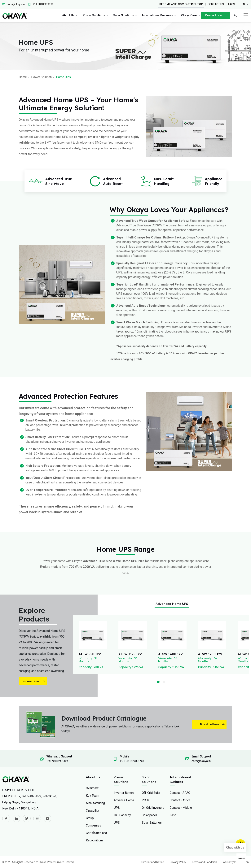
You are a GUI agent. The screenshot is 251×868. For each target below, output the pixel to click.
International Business (157, 15)
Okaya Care (189, 15)
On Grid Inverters (153, 808)
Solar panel (149, 815)
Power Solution (41, 77)
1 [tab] (158, 682)
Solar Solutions (123, 15)
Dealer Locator (215, 15)
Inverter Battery (124, 793)
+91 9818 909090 (132, 761)
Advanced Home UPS (172, 604)
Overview (92, 788)
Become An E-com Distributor (181, 4)
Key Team (92, 796)
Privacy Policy (178, 862)
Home (23, 77)
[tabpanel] (93, 645)
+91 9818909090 (58, 761)
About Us (68, 15)
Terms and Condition (204, 862)
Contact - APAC (180, 793)
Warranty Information (236, 862)
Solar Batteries (152, 823)
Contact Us (216, 4)
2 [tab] (164, 682)
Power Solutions (94, 15)
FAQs (232, 4)
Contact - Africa (180, 800)
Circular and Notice (153, 862)
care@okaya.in (201, 761)
